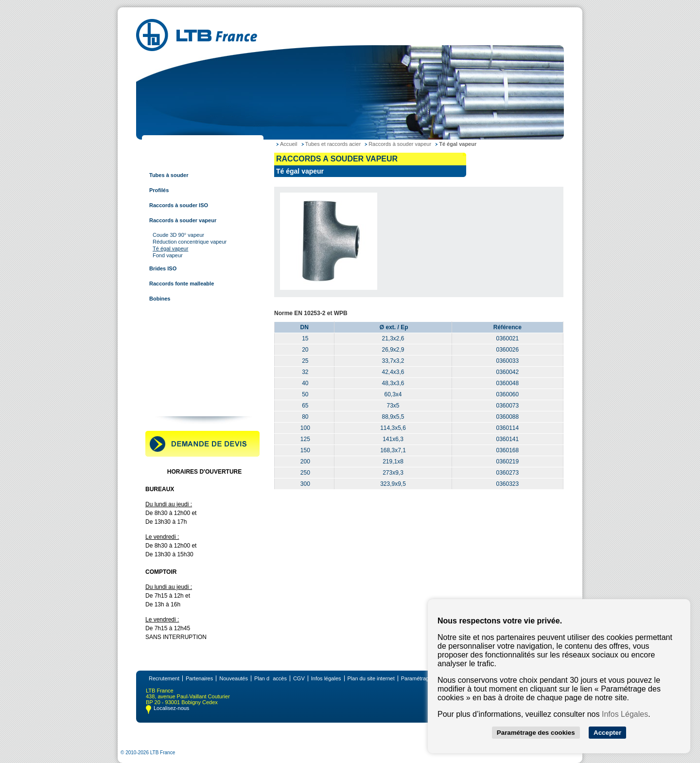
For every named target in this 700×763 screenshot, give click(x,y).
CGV (299, 678)
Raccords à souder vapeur (183, 220)
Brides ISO (163, 268)
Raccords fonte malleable (182, 284)
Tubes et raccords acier (178, 160)
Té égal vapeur (170, 248)
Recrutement (164, 678)
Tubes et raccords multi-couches (190, 359)
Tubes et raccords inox (177, 329)
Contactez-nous (168, 404)
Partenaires (199, 678)
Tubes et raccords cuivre (179, 314)
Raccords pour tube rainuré (183, 374)
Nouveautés (234, 678)
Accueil (289, 144)
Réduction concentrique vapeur (190, 242)
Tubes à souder (169, 175)
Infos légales (326, 678)
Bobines (160, 299)
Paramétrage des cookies (536, 733)
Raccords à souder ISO (179, 205)
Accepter (607, 733)
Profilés (159, 190)
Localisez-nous (171, 708)
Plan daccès (271, 678)
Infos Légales (625, 714)
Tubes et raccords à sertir (180, 344)
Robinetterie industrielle (178, 389)
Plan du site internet (371, 678)
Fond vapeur (168, 255)
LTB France (162, 145)
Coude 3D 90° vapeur (178, 235)
